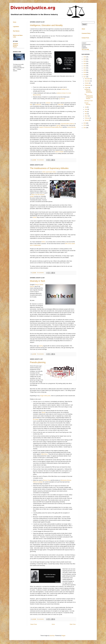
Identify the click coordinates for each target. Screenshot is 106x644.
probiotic (48, 103)
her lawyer (36, 419)
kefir (31, 104)
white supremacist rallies (49, 172)
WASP (35, 217)
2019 (85, 72)
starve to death (59, 152)
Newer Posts (34, 624)
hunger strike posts (45, 396)
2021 (85, 68)
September (88, 85)
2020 (85, 70)
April (86, 114)
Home (53, 624)
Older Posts (73, 624)
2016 (85, 123)
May (86, 112)
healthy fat (64, 89)
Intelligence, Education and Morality (46, 25)
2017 (85, 77)
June (86, 109)
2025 (85, 59)
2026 (85, 57)
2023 (85, 64)
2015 (85, 125)
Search (84, 24)
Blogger (63, 636)
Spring (41, 346)
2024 (85, 61)
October (87, 83)
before (43, 242)
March (86, 116)
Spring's (59, 125)
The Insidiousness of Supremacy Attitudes (49, 168)
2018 (85, 75)
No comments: (41, 160)
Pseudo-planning (38, 362)
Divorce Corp (47, 480)
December (88, 79)
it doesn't (62, 99)
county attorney (71, 127)
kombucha (38, 104)
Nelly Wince (44, 454)
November (88, 81)
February (87, 118)
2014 (85, 128)
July (86, 107)
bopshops (52, 636)
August (87, 88)
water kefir (61, 104)
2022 (85, 66)
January (87, 120)
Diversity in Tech (38, 281)
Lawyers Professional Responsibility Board (51, 127)
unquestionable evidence (67, 124)
